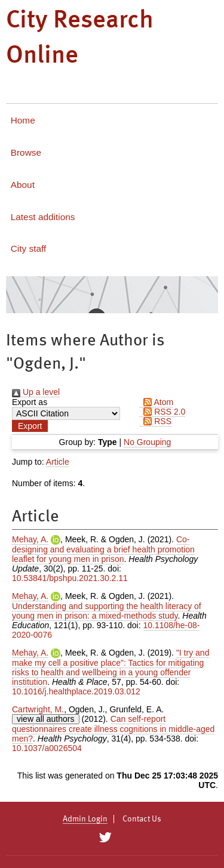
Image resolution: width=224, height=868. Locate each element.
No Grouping (147, 442)
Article (58, 462)
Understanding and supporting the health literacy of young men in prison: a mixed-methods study (107, 611)
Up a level (36, 392)
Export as (30, 402)
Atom (156, 402)
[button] (30, 426)
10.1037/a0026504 (47, 748)
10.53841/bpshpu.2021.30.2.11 (70, 578)
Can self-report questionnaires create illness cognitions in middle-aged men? (113, 729)
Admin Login (85, 819)
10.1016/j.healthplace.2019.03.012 (76, 691)
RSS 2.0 (162, 412)
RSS (155, 421)
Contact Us (142, 819)
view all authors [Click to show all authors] (46, 719)
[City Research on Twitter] (105, 838)
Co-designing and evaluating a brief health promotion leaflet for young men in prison (103, 549)
